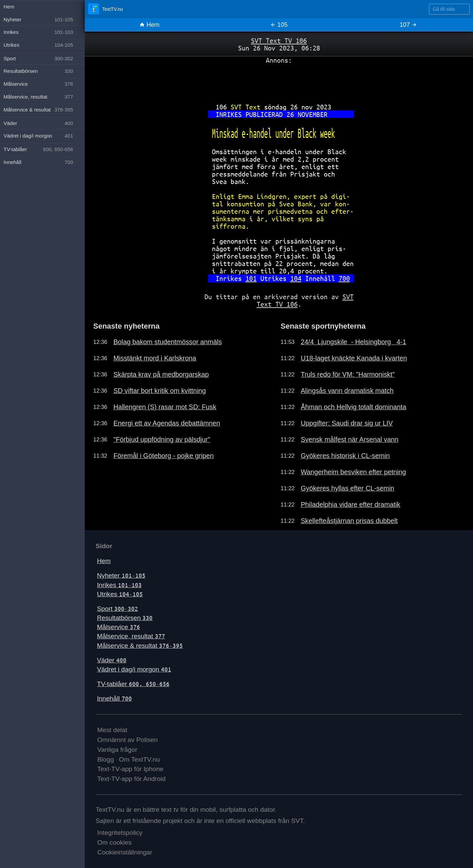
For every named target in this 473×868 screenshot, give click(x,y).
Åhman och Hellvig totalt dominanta (353, 407)
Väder (112, 660)
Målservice (119, 627)
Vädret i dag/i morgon (134, 669)
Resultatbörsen (125, 618)
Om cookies (114, 842)
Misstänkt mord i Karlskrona (155, 358)
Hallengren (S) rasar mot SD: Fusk (165, 407)
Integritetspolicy (120, 833)
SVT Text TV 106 (279, 40)
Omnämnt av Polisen (127, 740)
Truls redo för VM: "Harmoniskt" (348, 374)
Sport (117, 609)
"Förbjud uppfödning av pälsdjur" (162, 439)
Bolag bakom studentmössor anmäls (167, 342)
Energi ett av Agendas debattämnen (167, 423)
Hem (149, 25)
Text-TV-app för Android (132, 779)
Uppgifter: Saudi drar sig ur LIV (347, 423)
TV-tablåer (133, 684)
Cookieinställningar (125, 852)
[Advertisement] (279, 81)
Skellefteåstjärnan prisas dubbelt (349, 521)
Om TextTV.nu (140, 759)
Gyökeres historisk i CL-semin (345, 456)
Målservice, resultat (131, 636)
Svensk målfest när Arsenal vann (350, 439)
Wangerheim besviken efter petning (353, 472)
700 (344, 278)
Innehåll (114, 698)
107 (408, 25)
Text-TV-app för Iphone (130, 769)
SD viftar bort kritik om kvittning (160, 391)
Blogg (106, 759)
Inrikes (119, 585)
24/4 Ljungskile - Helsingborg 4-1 (353, 342)
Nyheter (121, 575)
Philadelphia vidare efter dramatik (351, 504)
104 (296, 278)
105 (279, 25)
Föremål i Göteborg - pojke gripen (163, 456)
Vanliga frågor (117, 750)
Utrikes (120, 594)
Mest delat (112, 730)
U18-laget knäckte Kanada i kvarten (354, 358)
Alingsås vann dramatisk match (347, 391)
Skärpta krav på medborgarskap (161, 374)
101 (251, 278)
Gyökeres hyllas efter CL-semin (348, 488)
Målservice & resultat (140, 646)
